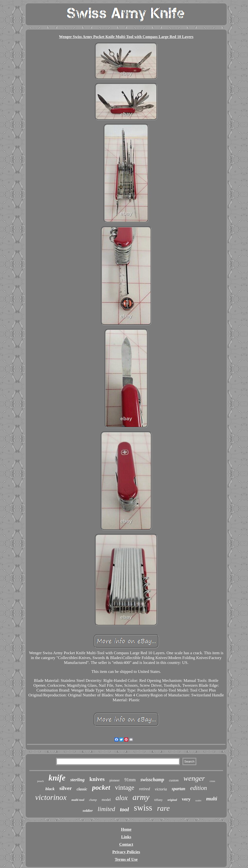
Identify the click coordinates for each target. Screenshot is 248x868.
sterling (77, 780)
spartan (178, 789)
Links (126, 837)
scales (198, 800)
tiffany (158, 800)
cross (213, 781)
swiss (143, 808)
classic (82, 789)
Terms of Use (126, 859)
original (172, 800)
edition (198, 788)
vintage (125, 788)
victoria (161, 789)
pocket (101, 787)
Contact (126, 844)
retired (144, 789)
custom (174, 780)
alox (122, 798)
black (50, 789)
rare (163, 808)
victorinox (51, 797)
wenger (194, 778)
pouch (41, 781)
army (141, 797)
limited (106, 809)
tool (124, 809)
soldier (88, 811)
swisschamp (152, 780)
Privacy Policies (126, 852)
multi (212, 799)
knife (57, 778)
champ (93, 800)
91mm (130, 780)
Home (126, 829)
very (186, 799)
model (106, 800)
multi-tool (78, 800)
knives (97, 779)
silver (66, 788)
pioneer (115, 780)
